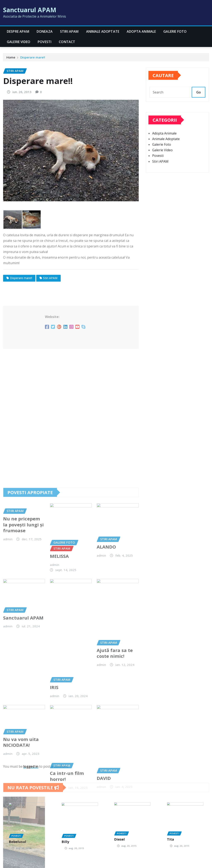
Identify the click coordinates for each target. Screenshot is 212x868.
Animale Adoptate (103, 31)
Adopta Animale (141, 31)
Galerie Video (19, 42)
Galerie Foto (175, 31)
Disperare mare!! (33, 59)
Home (11, 59)
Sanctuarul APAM (30, 10)
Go (199, 100)
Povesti (45, 42)
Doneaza (45, 31)
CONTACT (67, 42)
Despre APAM (18, 31)
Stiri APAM (69, 31)
